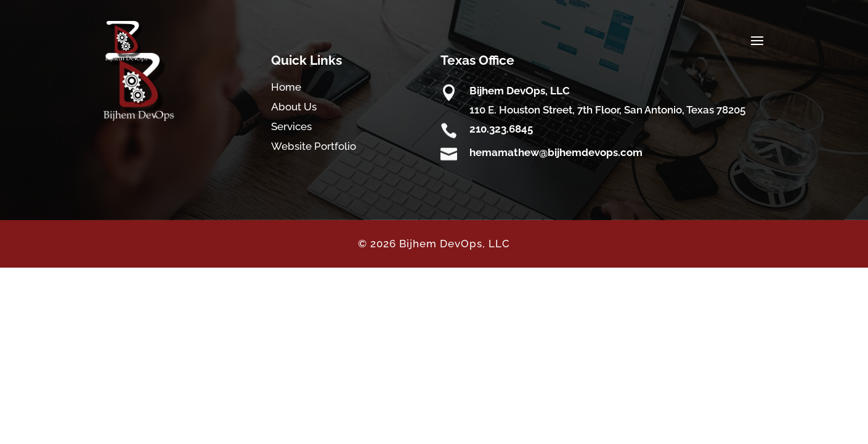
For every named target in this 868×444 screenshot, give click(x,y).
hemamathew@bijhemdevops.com (556, 152)
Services (291, 126)
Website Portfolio (314, 146)
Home (286, 87)
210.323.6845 (501, 129)
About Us (294, 107)
